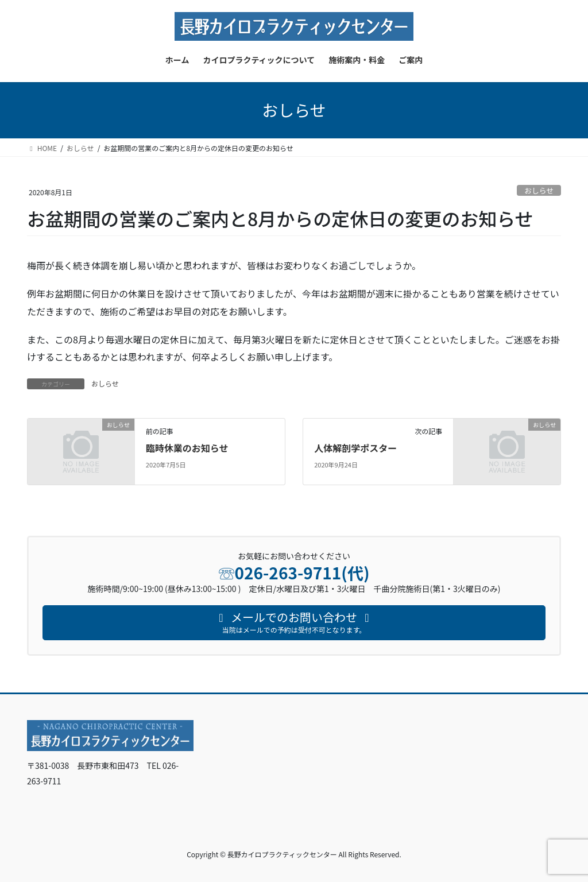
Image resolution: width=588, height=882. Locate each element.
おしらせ (539, 190)
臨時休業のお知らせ (187, 448)
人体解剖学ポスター (355, 448)
